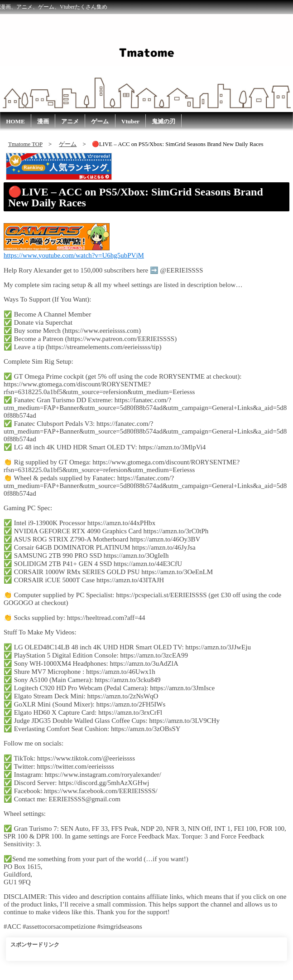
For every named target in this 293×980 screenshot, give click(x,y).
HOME (15, 121)
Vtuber (130, 121)
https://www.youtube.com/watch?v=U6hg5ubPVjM (74, 255)
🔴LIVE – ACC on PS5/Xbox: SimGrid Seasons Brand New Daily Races (136, 197)
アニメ (70, 121)
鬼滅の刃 (163, 121)
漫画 (43, 121)
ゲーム (100, 121)
